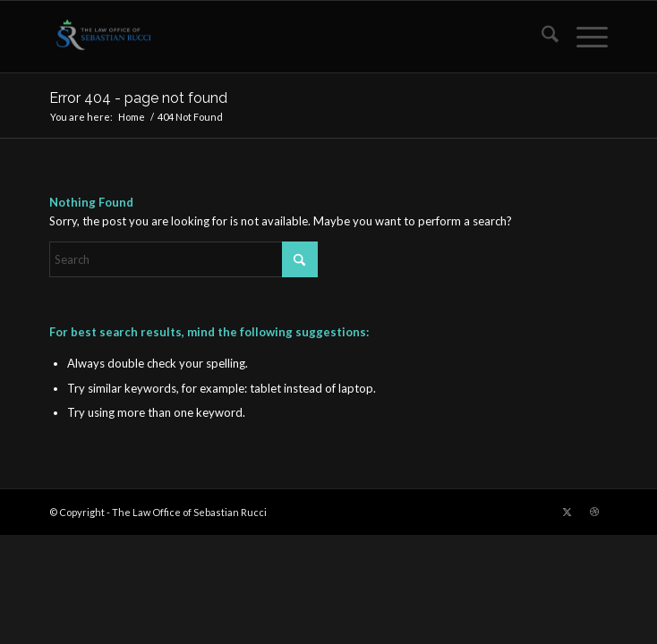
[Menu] (583, 37)
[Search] (541, 37)
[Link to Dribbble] (594, 512)
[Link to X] (567, 512)
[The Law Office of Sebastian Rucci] (273, 37)
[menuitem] (541, 37)
